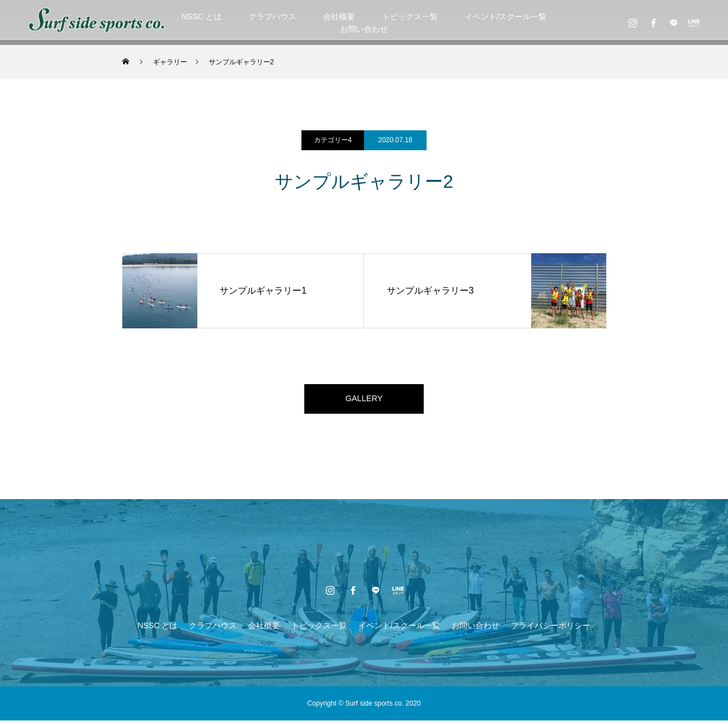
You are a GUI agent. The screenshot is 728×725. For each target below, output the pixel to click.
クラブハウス (272, 17)
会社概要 (339, 17)
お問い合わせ (364, 29)
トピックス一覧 (410, 17)
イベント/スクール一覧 (506, 17)
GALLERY (364, 401)
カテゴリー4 (333, 140)
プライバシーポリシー (551, 630)
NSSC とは (202, 17)
